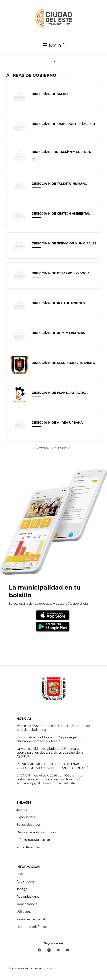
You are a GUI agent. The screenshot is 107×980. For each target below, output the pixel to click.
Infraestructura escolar (33, 840)
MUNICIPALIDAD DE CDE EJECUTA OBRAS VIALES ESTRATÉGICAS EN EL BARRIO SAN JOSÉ (52, 766)
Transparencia (27, 904)
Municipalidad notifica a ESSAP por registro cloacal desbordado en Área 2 (48, 739)
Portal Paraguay (28, 847)
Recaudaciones (28, 897)
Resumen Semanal (31, 919)
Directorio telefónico (32, 927)
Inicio (20, 874)
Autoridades (26, 881)
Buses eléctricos (29, 825)
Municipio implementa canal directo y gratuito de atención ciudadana (53, 728)
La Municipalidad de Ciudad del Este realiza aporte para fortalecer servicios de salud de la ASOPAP (50, 753)
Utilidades (24, 912)
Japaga (22, 810)
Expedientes (26, 817)
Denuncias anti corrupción (36, 832)
